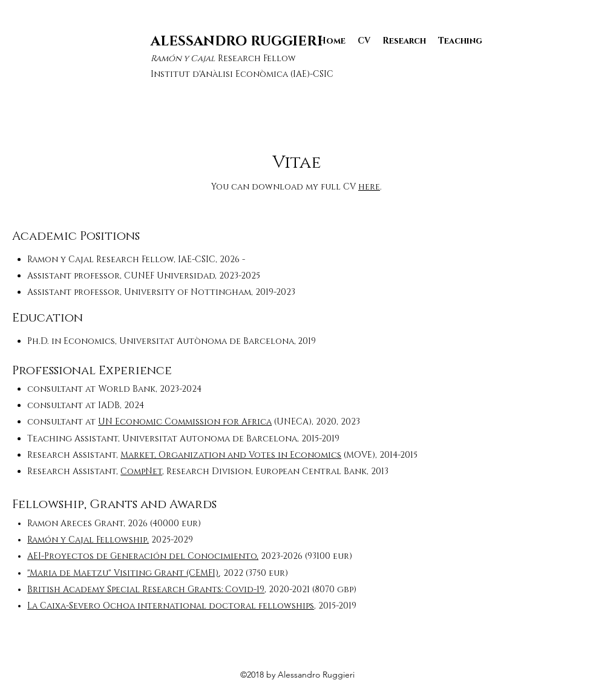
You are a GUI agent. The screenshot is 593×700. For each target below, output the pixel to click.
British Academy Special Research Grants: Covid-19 (146, 589)
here (369, 187)
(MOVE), (360, 455)
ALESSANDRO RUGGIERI (237, 41)
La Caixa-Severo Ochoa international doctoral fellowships (171, 606)
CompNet (141, 471)
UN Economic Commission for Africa (185, 422)
